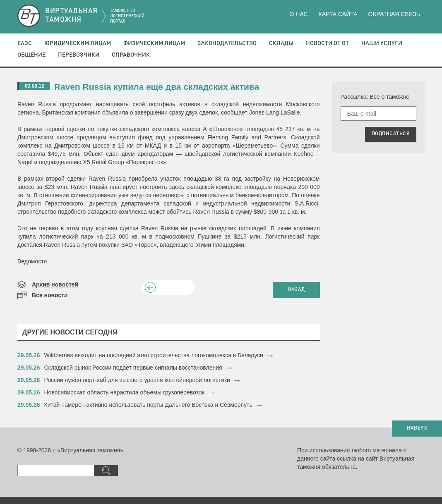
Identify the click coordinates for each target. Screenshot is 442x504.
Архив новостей (55, 284)
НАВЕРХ (417, 428)
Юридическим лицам (78, 43)
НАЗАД (296, 290)
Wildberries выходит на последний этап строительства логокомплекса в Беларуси (154, 355)
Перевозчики (79, 55)
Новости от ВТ (327, 43)
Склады (281, 43)
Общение (31, 55)
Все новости (50, 295)
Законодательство (227, 43)
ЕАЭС (25, 43)
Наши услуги (382, 43)
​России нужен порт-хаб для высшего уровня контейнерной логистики (137, 380)
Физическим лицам (154, 43)
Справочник (131, 55)
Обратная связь (394, 14)
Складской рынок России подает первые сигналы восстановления (133, 368)
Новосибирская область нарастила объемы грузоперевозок (124, 392)
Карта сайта (338, 14)
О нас (299, 14)
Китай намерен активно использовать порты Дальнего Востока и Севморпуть (148, 405)
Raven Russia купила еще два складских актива (157, 87)
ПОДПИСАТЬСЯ (391, 134)
